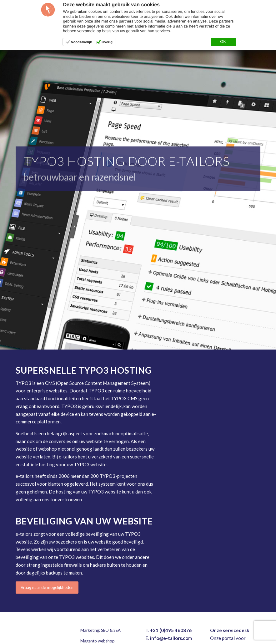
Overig (107, 42)
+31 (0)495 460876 (171, 630)
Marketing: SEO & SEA (100, 630)
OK (223, 42)
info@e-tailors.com (171, 638)
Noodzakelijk (81, 42)
